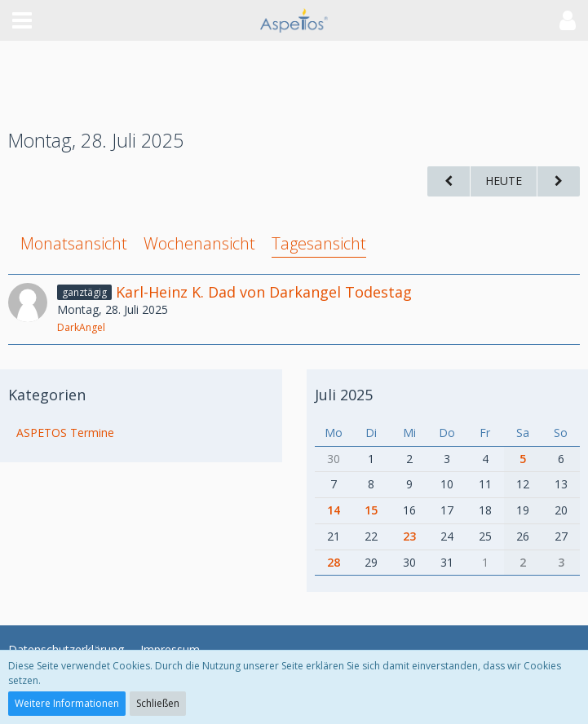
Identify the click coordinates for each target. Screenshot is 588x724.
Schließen (158, 703)
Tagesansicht (319, 243)
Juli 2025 (344, 395)
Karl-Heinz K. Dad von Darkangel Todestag (264, 292)
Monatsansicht (74, 243)
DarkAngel (81, 327)
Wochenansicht (199, 243)
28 (334, 562)
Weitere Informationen (67, 703)
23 (409, 536)
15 (371, 510)
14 (334, 510)
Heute (504, 181)
